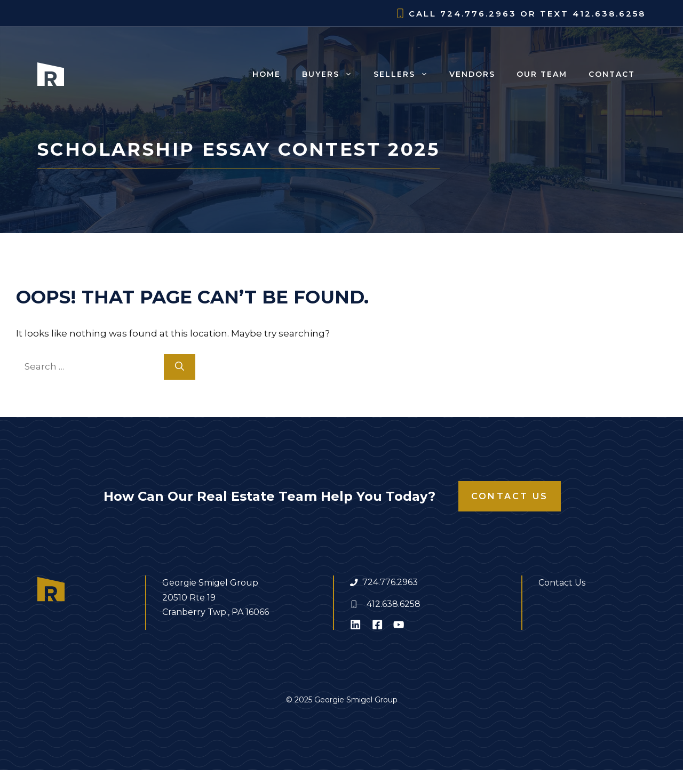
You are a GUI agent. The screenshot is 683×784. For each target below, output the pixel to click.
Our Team (542, 74)
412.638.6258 (394, 604)
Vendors (472, 74)
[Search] (180, 367)
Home (267, 74)
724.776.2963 (390, 582)
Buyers (332, 74)
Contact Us (510, 496)
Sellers (406, 74)
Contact (612, 74)
